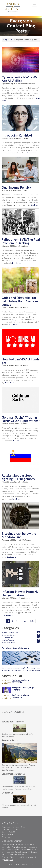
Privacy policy (7, 837)
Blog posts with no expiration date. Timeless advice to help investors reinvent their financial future (19, 768)
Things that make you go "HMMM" (23, 689)
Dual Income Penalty (16, 187)
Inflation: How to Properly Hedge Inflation (20, 593)
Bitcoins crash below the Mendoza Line (19, 535)
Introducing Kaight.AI (17, 135)
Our (15, 648)
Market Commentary (10, 632)
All (11, 40)
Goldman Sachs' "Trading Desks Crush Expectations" (21, 419)
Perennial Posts (10, 740)
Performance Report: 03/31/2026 (21, 696)
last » (32, 621)
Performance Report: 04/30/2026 (21, 681)
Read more (31, 153)
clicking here (9, 860)
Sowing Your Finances (13, 722)
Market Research (8, 640)
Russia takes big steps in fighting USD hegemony (18, 477)
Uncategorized (7, 637)
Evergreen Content (9, 635)
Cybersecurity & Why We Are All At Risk (20, 79)
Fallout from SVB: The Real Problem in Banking (21, 241)
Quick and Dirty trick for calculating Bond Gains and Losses (21, 301)
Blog (5, 40)
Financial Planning (9, 642)
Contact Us (7, 793)
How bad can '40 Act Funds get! (20, 361)
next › (25, 621)
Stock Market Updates (13, 774)
